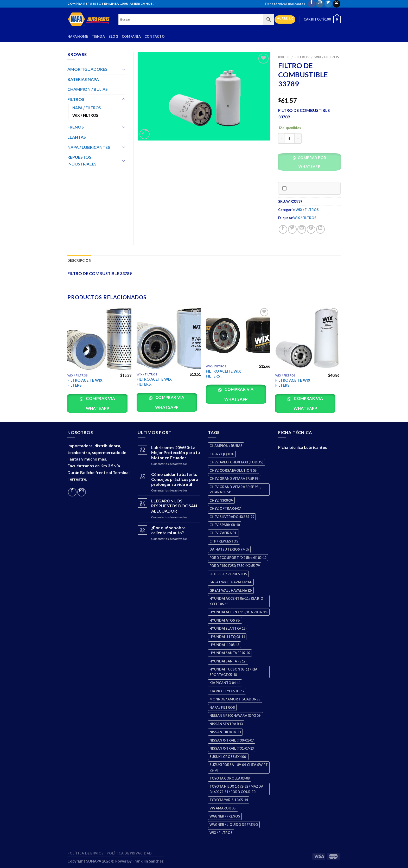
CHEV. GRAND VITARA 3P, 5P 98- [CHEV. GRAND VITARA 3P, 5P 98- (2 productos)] (235, 478)
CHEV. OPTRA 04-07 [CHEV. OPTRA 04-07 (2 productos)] (225, 508)
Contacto (155, 36)
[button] (311, 163)
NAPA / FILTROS (87, 108)
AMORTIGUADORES (87, 69)
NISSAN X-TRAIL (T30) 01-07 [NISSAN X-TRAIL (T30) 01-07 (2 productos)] (232, 740)
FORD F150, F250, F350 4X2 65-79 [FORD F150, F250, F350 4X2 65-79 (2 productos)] (235, 566)
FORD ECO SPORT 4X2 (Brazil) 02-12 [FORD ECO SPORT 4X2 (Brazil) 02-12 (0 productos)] (238, 558)
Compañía (131, 36)
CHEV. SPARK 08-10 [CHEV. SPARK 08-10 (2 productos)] (225, 525)
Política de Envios (85, 853)
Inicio (284, 57)
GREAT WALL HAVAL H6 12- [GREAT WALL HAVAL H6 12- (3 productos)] (231, 590)
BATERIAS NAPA (83, 79)
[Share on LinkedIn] (320, 229)
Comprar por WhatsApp (311, 162)
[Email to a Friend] (302, 229)
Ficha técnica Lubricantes (285, 4)
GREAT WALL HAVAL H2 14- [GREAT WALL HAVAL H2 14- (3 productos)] (231, 582)
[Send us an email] (337, 4)
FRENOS (76, 127)
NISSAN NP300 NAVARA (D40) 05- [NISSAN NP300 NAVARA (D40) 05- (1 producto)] (235, 716)
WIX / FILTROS (327, 57)
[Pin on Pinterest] (311, 229)
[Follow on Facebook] (312, 4)
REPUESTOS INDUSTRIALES (82, 160)
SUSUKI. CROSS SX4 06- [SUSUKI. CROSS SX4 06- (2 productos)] (228, 757)
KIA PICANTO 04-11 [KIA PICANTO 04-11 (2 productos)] (225, 683)
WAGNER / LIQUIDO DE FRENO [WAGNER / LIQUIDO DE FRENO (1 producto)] (234, 825)
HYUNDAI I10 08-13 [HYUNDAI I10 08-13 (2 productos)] (224, 645)
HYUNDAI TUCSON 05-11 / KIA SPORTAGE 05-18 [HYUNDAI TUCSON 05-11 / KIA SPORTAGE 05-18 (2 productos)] (233, 672)
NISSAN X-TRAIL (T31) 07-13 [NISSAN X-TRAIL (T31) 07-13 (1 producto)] (232, 748)
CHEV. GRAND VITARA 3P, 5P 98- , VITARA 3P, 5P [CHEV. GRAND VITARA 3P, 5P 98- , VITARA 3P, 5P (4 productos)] (235, 489)
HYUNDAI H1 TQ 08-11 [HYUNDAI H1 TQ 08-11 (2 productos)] (227, 637)
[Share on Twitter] (292, 229)
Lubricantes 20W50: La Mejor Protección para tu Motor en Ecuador (176, 452)
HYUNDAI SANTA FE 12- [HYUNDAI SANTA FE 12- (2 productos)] (228, 661)
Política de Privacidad (129, 853)
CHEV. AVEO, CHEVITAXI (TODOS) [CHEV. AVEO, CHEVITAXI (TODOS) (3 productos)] (236, 462)
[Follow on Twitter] (328, 4)
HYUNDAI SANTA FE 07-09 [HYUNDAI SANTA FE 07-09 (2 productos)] (230, 653)
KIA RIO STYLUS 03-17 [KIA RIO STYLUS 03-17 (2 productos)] (227, 691)
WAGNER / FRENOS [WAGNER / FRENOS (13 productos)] (225, 816)
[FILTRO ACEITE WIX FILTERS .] (169, 338)
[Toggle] (124, 69)
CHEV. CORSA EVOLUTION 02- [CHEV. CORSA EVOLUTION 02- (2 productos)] (234, 470)
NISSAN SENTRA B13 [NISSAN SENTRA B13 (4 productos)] (226, 724)
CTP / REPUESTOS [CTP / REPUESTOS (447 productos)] (224, 541)
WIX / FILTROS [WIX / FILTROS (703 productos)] (221, 833)
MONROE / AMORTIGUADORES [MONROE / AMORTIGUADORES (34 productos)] (235, 699)
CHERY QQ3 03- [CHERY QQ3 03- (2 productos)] (222, 454)
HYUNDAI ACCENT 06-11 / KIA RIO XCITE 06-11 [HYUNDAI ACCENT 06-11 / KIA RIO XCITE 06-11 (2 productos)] (236, 601)
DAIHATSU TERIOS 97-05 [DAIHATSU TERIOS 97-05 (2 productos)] (229, 549)
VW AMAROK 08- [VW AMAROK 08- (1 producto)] (223, 808)
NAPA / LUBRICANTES (89, 147)
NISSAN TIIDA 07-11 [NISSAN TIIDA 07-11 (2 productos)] (225, 732)
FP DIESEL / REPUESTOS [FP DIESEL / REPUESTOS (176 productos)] (228, 574)
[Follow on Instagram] (320, 4)
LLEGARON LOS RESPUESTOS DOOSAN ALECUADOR (174, 506)
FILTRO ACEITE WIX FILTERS (85, 383)
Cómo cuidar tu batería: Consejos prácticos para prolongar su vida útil (175, 479)
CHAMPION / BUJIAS (88, 89)
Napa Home (78, 36)
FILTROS (302, 57)
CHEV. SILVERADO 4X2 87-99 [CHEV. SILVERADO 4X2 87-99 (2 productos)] (232, 517)
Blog (113, 36)
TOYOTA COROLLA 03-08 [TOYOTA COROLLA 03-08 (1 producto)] (229, 778)
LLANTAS (77, 137)
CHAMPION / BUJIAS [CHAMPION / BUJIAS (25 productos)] (226, 446)
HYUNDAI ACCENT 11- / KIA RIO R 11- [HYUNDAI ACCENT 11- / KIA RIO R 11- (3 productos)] (239, 612)
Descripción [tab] (79, 260)
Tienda (98, 36)
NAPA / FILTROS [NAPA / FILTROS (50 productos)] (222, 707)
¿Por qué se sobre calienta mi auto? (168, 530)
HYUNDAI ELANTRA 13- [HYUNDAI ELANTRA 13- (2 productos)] (228, 628)
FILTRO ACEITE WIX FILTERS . (154, 382)
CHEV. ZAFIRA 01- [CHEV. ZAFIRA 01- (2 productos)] (223, 533)
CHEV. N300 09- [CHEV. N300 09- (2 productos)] (221, 500)
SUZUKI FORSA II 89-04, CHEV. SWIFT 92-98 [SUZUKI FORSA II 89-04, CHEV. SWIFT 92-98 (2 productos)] (239, 767)
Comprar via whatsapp (100, 403)
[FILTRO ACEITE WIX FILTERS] (100, 339)
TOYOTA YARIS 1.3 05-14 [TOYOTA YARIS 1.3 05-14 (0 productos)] (229, 800)
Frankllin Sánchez (148, 861)
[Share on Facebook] (283, 229)
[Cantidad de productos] (289, 138)
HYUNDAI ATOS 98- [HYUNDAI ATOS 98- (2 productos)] (225, 620)
